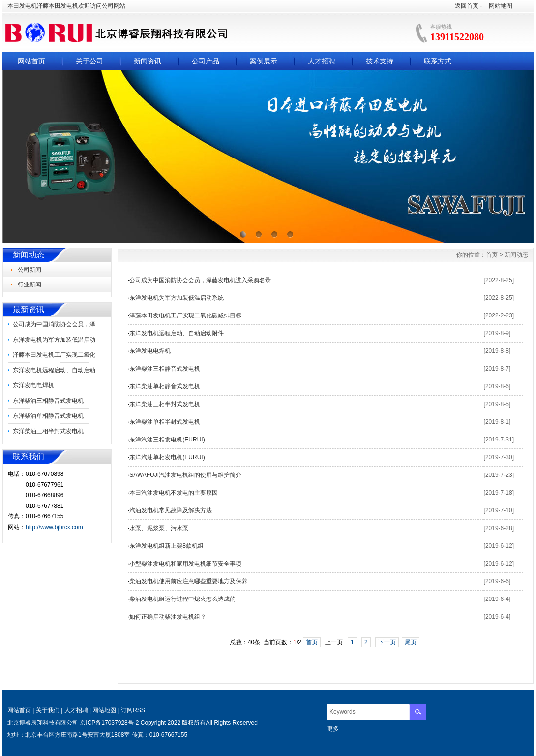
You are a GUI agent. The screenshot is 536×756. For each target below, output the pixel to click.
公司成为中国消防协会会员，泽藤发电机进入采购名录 (200, 280)
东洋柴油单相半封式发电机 (165, 422)
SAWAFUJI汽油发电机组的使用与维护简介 (185, 475)
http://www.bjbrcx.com (54, 527)
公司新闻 (30, 270)
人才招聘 (322, 61)
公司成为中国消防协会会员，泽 (54, 324)
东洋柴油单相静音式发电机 (48, 416)
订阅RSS (133, 710)
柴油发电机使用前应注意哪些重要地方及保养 (188, 581)
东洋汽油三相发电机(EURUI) (167, 440)
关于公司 (89, 61)
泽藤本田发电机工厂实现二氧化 (54, 355)
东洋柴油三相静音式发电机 (48, 401)
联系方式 (438, 61)
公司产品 (206, 61)
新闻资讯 (148, 61)
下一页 (387, 642)
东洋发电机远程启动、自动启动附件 (177, 333)
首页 (492, 255)
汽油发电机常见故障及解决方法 (171, 510)
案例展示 (264, 61)
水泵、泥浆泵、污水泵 (159, 528)
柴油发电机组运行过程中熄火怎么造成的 (182, 599)
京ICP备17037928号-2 (109, 723)
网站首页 (31, 61)
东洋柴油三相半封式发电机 (48, 431)
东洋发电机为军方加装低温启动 (54, 340)
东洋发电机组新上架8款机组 (166, 546)
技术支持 (380, 61)
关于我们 (48, 710)
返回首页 (467, 6)
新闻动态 (516, 255)
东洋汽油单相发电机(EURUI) (167, 457)
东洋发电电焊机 (33, 385)
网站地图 (501, 6)
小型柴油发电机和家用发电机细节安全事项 (185, 564)
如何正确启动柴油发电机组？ (168, 617)
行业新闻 (30, 284)
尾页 (411, 642)
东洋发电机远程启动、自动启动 (54, 370)
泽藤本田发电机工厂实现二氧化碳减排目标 (185, 315)
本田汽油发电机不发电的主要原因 (174, 493)
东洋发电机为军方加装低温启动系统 (177, 298)
